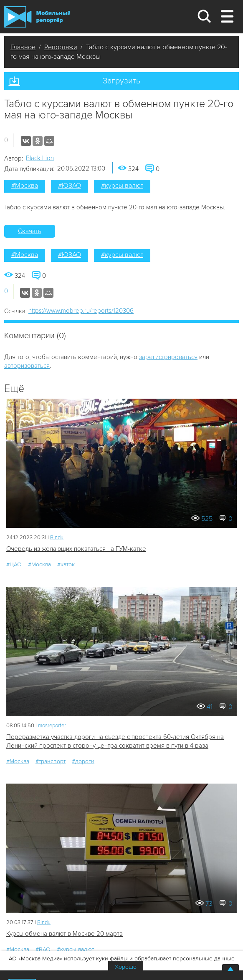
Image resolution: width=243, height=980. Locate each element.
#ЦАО (14, 564)
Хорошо (126, 967)
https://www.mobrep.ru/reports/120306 (81, 311)
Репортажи (61, 47)
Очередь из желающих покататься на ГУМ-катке (76, 549)
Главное (23, 47)
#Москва (25, 186)
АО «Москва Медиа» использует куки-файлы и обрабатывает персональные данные (122, 959)
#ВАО (43, 949)
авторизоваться (27, 366)
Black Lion (40, 158)
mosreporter (52, 726)
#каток (66, 564)
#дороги (83, 761)
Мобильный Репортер (37, 17)
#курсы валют (122, 186)
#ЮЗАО (70, 186)
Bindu (57, 538)
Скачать (30, 231)
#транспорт (51, 761)
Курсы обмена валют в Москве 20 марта (65, 934)
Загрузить (121, 81)
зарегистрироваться (168, 357)
